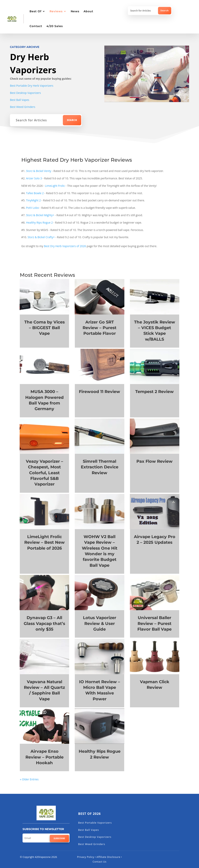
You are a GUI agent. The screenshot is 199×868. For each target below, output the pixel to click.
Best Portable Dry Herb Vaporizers (32, 86)
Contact (36, 26)
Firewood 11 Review (99, 392)
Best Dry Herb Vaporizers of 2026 (65, 246)
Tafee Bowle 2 (34, 193)
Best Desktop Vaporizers (25, 93)
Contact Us (100, 862)
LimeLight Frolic (55, 186)
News (75, 11)
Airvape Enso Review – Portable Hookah (45, 757)
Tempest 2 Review (154, 392)
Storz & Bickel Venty (39, 171)
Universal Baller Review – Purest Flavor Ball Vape (154, 623)
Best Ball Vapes (20, 100)
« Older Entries (29, 779)
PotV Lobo (33, 208)
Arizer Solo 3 (34, 178)
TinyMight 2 (33, 200)
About (88, 11)
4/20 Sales (55, 26)
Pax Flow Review (154, 461)
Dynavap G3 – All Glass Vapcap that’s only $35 (44, 623)
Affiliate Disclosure (108, 857)
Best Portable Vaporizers (95, 823)
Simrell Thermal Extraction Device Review (100, 467)
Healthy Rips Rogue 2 (39, 223)
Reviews (56, 11)
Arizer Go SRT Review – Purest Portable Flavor (99, 328)
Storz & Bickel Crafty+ (41, 237)
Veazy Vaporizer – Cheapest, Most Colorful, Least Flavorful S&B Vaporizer (45, 473)
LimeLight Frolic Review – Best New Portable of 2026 (45, 542)
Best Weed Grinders (23, 107)
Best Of (35, 11)
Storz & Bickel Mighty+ (40, 215)
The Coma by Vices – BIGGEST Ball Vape (45, 328)
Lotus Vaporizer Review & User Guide (100, 623)
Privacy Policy (86, 857)
